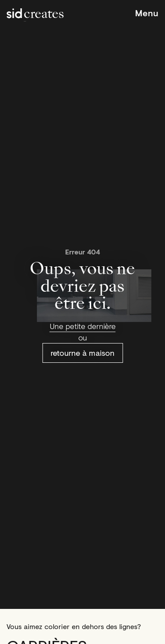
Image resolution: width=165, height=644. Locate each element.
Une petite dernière (83, 326)
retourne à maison (82, 353)
